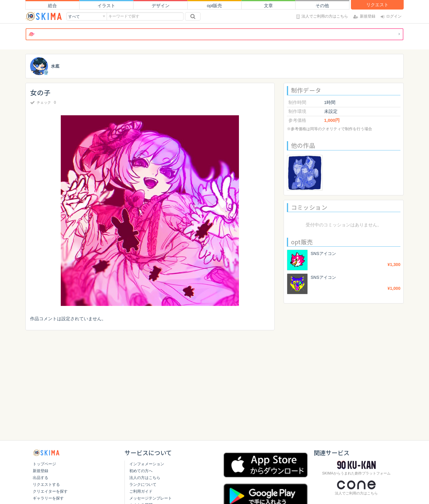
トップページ (44, 464)
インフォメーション (147, 464)
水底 (55, 66)
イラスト (106, 6)
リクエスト (377, 5)
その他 (322, 6)
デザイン (161, 6)
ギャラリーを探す (48, 498)
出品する (41, 478)
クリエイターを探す (50, 491)
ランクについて (143, 484)
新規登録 (41, 471)
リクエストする (46, 484)
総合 (52, 6)
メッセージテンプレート (151, 498)
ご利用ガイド (141, 491)
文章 (268, 6)
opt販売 (214, 6)
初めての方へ (141, 471)
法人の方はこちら (145, 478)
